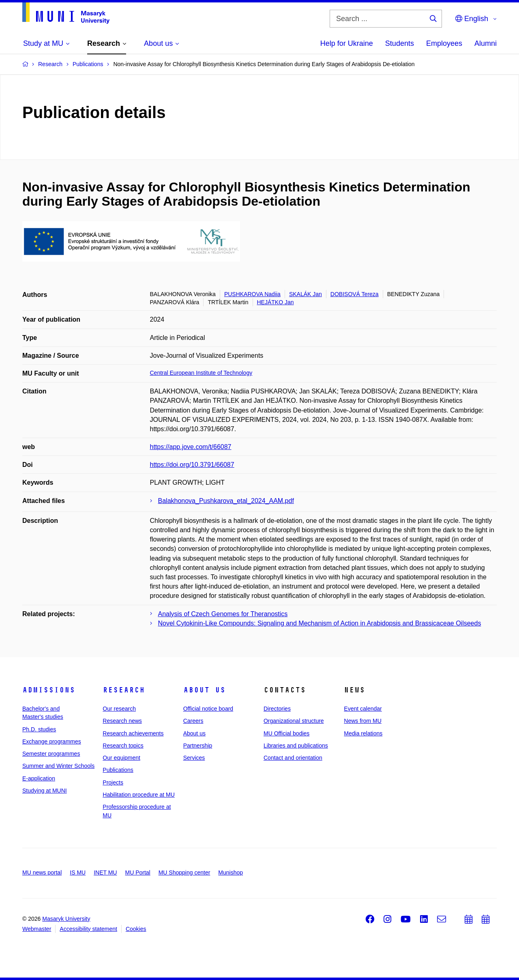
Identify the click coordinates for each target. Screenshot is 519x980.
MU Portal (137, 873)
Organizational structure (294, 721)
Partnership (198, 746)
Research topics (123, 746)
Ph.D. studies (39, 729)
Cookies (136, 929)
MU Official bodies (286, 733)
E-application (39, 778)
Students (400, 43)
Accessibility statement (88, 929)
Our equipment (121, 758)
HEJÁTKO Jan (276, 302)
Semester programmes (51, 754)
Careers (193, 721)
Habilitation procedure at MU (138, 795)
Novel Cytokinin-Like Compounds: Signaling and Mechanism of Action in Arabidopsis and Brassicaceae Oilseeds (320, 623)
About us (204, 690)
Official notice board (208, 709)
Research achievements (133, 733)
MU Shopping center (184, 873)
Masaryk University (66, 919)
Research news (122, 721)
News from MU (363, 721)
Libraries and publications (296, 746)
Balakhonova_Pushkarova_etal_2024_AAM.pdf (226, 501)
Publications (118, 770)
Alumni (486, 43)
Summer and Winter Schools (58, 766)
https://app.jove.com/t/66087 (191, 447)
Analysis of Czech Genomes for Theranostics (223, 614)
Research (124, 690)
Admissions (49, 690)
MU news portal (42, 873)
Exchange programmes (52, 741)
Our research (119, 709)
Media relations (363, 733)
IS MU (78, 873)
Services (194, 758)
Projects (113, 782)
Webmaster (37, 929)
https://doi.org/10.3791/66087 (192, 465)
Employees (444, 43)
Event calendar (363, 709)
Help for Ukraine (347, 43)
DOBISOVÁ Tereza (355, 294)
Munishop (231, 873)
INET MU (105, 873)
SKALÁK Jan (306, 294)
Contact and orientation (293, 758)
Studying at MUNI (45, 791)
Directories (277, 709)
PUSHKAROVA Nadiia (252, 294)
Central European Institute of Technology (201, 373)
